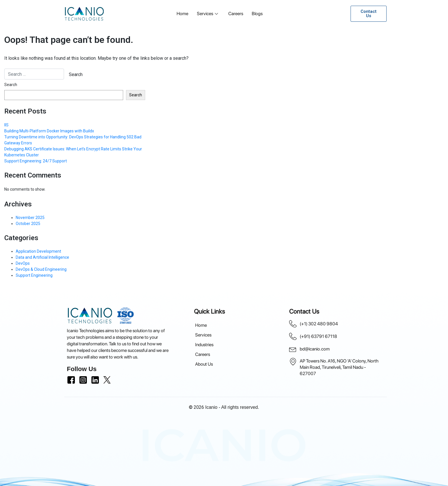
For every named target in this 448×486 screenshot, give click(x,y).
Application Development (38, 251)
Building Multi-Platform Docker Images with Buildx (49, 131)
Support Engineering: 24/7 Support (36, 161)
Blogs (257, 14)
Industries (204, 345)
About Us (204, 364)
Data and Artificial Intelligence (42, 257)
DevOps (23, 263)
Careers (236, 14)
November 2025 (30, 218)
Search (11, 85)
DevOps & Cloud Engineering (41, 269)
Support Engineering (34, 275)
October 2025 (28, 224)
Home (182, 14)
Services (207, 14)
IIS (6, 125)
